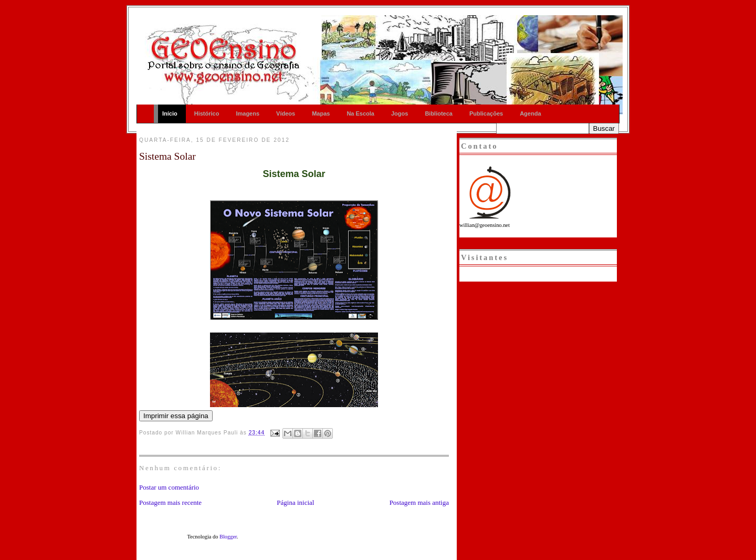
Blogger (228, 537)
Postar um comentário (169, 487)
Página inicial (295, 502)
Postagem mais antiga (419, 502)
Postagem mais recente (170, 502)
